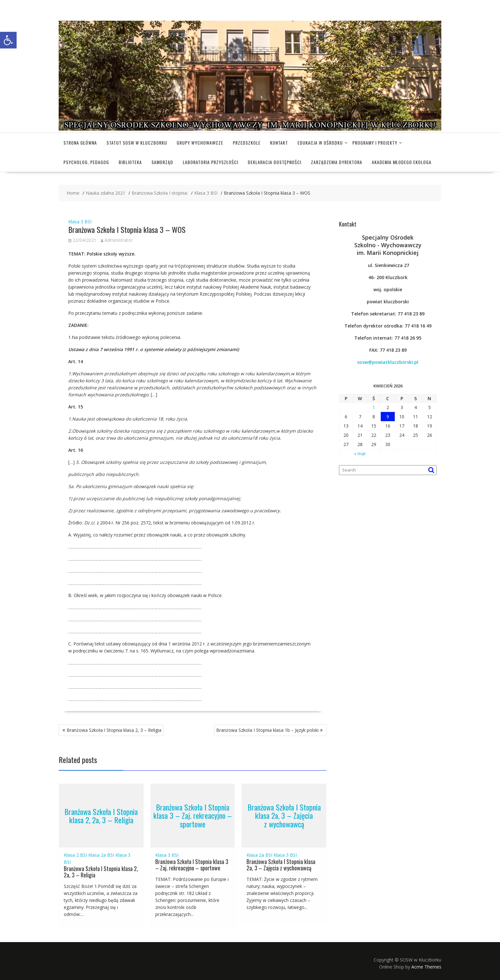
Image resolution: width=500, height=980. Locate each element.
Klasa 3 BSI (80, 222)
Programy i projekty (375, 143)
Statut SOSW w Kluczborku (137, 143)
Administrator (117, 240)
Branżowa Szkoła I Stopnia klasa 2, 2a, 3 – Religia (101, 815)
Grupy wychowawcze (200, 143)
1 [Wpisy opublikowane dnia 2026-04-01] (374, 407)
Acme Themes (426, 967)
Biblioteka (130, 162)
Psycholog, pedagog (86, 162)
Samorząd (162, 162)
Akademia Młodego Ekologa (402, 162)
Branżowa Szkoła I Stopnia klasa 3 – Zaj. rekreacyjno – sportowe (193, 815)
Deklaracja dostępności (275, 162)
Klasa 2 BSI (75, 855)
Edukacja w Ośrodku (320, 143)
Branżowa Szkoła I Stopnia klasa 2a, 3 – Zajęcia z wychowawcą (284, 815)
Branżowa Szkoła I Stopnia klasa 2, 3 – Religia (114, 730)
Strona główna (80, 143)
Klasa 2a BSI (101, 855)
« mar (360, 454)
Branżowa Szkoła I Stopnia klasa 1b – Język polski (267, 730)
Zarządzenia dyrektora (337, 162)
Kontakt (279, 143)
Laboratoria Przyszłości (210, 162)
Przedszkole (247, 143)
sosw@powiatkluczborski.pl (388, 362)
